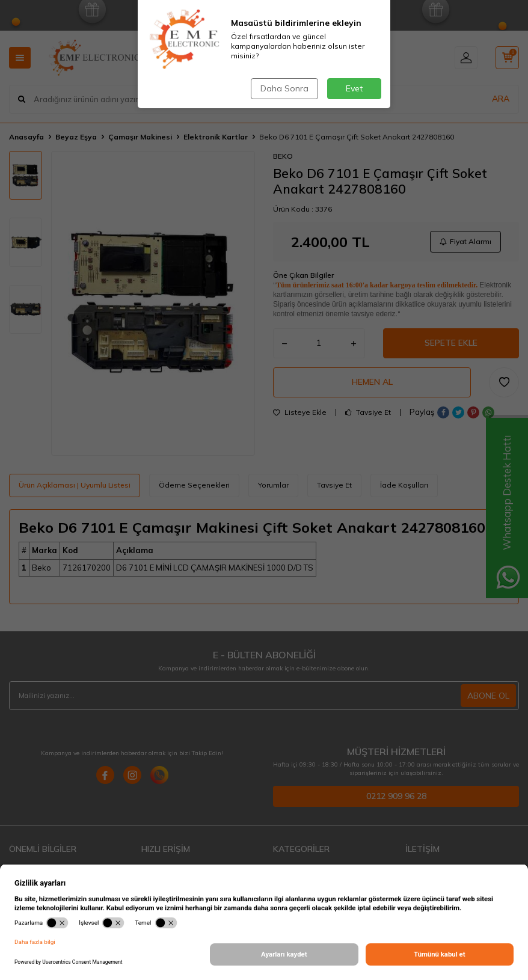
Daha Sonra (284, 88)
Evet (354, 88)
